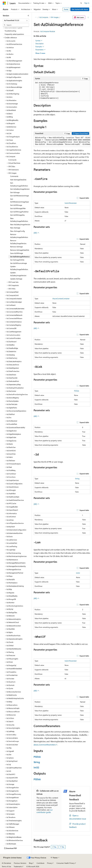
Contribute (40, 863)
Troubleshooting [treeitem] (10, 31)
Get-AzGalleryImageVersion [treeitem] (20, 189)
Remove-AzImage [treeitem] (16, 247)
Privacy (50, 863)
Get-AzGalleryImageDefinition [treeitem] (19, 184)
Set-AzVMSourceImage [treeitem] (18, 263)
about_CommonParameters (45, 745)
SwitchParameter (71, 203)
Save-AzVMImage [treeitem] (17, 253)
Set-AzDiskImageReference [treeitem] (20, 257)
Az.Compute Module (48, 31)
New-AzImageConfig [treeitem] (17, 231)
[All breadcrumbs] (36, 17)
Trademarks (18, 866)
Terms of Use (6, 866)
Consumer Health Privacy (65, 863)
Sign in (87, 3)
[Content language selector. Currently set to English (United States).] (12, 858)
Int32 (78, 573)
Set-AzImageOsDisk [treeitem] (17, 260)
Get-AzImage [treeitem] (15, 192)
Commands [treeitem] (12, 160)
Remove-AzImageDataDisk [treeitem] (20, 250)
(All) (36, 233)
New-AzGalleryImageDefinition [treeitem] (19, 220)
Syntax (39, 41)
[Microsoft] (4, 3)
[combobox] (16, 20)
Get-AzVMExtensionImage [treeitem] (19, 196)
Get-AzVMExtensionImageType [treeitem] (19, 200)
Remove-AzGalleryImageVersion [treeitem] (18, 242)
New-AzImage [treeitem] (15, 228)
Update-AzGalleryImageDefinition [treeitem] (19, 268)
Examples (40, 47)
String (77, 479)
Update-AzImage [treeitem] (16, 279)
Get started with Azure (80, 9)
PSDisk (77, 391)
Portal (66, 9)
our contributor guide (45, 811)
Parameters (41, 50)
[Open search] (81, 3)
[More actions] (88, 17)
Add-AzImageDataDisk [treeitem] (18, 180)
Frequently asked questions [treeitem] (14, 34)
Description (40, 44)
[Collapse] (28, 16)
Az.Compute (44, 17)
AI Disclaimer (6, 863)
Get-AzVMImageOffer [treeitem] (18, 208)
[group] (62, 141)
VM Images (55, 17)
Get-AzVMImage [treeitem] (16, 205)
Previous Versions (20, 863)
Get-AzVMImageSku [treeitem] (17, 215)
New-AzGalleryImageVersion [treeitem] (20, 224)
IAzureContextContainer (61, 299)
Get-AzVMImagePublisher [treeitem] (19, 212)
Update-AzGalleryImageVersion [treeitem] (18, 274)
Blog (31, 863)
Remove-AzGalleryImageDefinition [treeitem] (19, 236)
